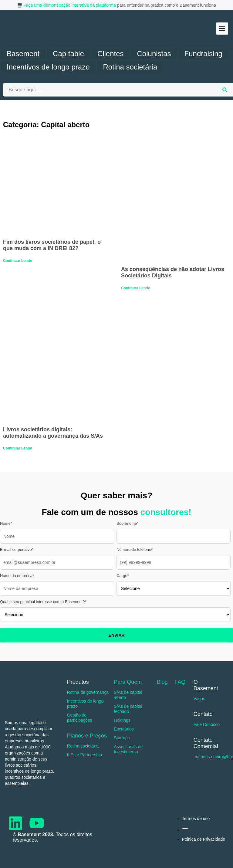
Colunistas (154, 54)
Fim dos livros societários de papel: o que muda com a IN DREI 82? (52, 245)
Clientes (111, 54)
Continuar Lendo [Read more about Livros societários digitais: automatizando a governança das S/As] (18, 448)
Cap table (68, 54)
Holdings (122, 720)
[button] (222, 29)
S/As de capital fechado (128, 709)
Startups (122, 738)
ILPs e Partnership (84, 755)
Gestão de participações (80, 718)
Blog (162, 682)
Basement (23, 54)
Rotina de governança (88, 692)
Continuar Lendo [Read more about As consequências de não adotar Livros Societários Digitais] (136, 288)
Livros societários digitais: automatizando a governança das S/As (53, 433)
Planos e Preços (87, 736)
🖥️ (20, 5)
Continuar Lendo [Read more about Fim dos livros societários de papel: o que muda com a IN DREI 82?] (18, 261)
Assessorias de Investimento (128, 749)
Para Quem (128, 682)
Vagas (199, 699)
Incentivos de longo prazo (48, 67)
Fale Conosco (207, 724)
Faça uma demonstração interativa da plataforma (70, 5)
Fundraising (203, 54)
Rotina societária (130, 67)
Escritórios (124, 729)
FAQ (180, 682)
